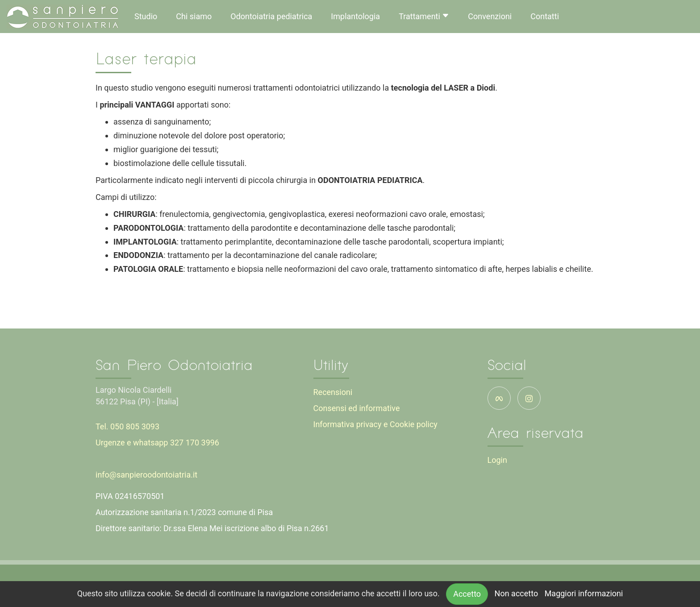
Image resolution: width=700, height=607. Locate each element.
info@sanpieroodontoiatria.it (146, 475)
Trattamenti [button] (424, 16)
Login (497, 460)
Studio (146, 16)
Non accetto (517, 593)
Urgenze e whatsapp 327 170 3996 (157, 443)
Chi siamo (194, 16)
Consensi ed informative (357, 408)
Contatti (545, 16)
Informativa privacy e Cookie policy (375, 424)
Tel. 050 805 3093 (127, 426)
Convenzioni (490, 16)
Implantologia (355, 16)
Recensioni (333, 392)
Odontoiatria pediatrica (271, 16)
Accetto (467, 594)
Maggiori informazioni (584, 593)
